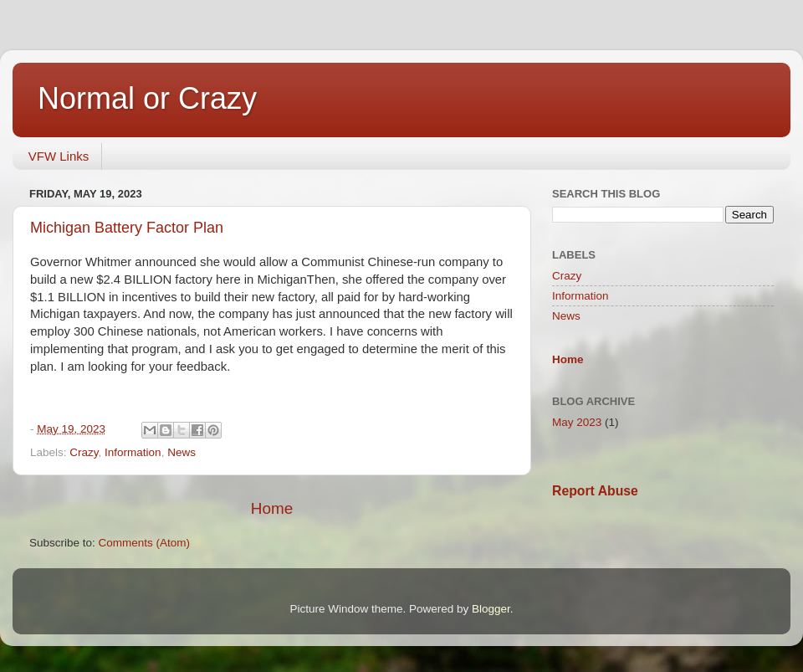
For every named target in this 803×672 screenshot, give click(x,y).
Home (272, 508)
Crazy (84, 452)
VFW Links (59, 156)
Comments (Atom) (145, 543)
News (182, 452)
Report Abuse (595, 491)
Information (133, 452)
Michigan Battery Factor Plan (127, 228)
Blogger (491, 609)
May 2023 (577, 422)
